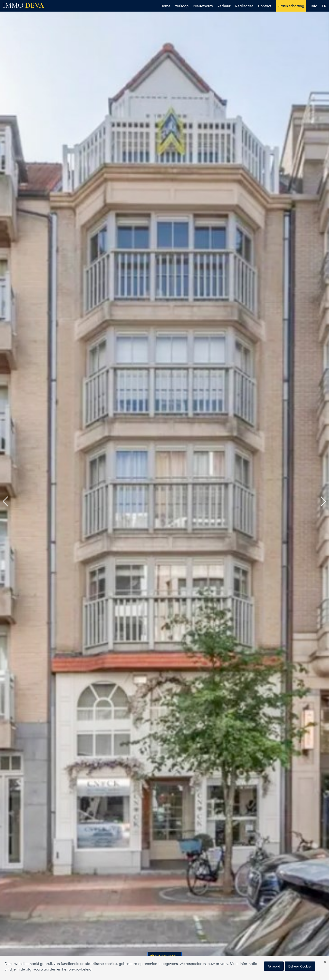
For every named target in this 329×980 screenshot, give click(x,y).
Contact (265, 6)
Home (165, 6)
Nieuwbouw (203, 6)
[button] (5, 502)
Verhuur (224, 6)
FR (324, 6)
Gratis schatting (291, 6)
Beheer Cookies (300, 966)
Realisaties (244, 6)
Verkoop (182, 6)
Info (314, 6)
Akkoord (274, 966)
